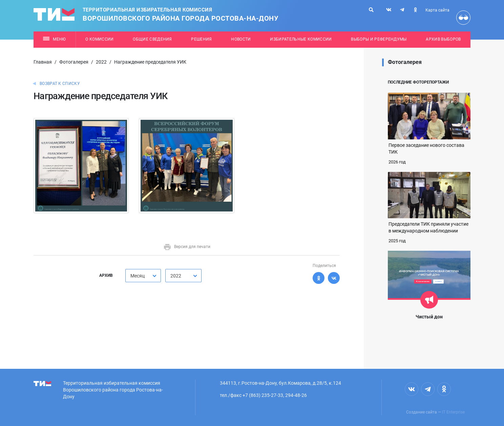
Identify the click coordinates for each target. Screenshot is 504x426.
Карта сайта (437, 10)
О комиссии (99, 39)
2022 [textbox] (176, 276)
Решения (201, 39)
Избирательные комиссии (301, 39)
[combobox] (143, 276)
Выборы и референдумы (379, 39)
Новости (241, 39)
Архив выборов (443, 39)
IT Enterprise (453, 412)
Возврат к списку (60, 84)
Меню (54, 39)
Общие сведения (152, 39)
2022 (101, 62)
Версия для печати (187, 247)
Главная (43, 62)
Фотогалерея (74, 62)
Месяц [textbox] (138, 276)
